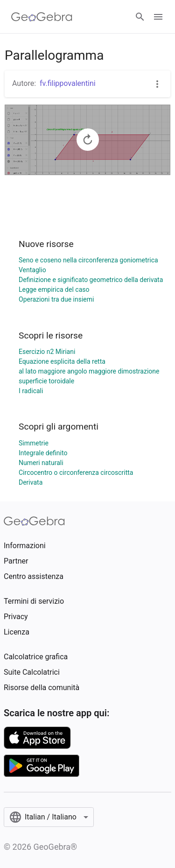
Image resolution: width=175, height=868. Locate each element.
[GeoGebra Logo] (42, 17)
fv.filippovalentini (68, 83)
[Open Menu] (158, 17)
